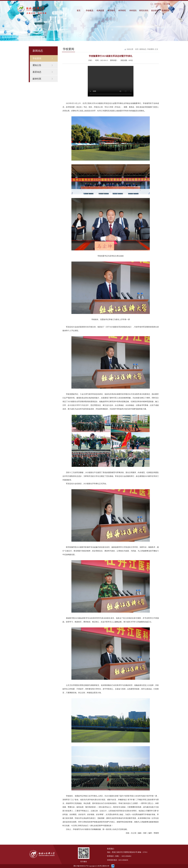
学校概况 (89, 11)
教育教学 (111, 11)
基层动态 (37, 72)
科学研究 (122, 11)
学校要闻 (37, 58)
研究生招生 (144, 11)
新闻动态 (143, 49)
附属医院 (166, 11)
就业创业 (155, 11)
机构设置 (100, 11)
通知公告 (37, 65)
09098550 (83, 866)
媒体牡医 (37, 79)
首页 (79, 11)
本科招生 (133, 11)
